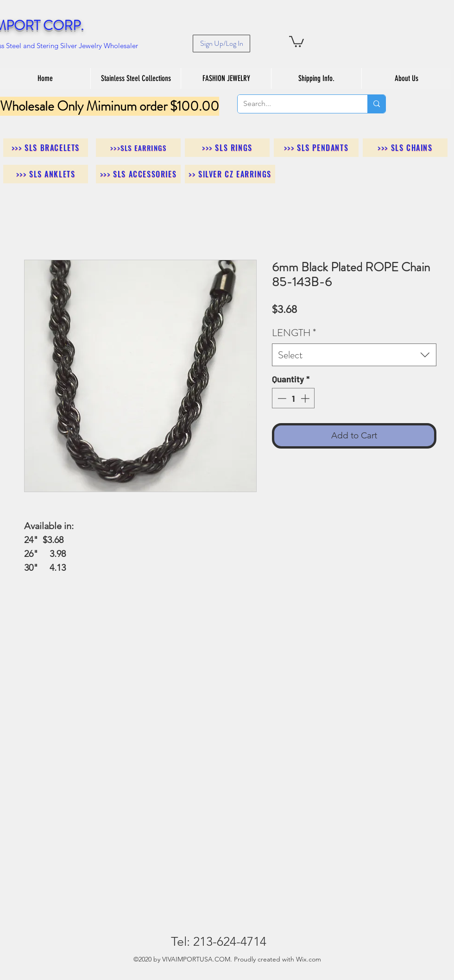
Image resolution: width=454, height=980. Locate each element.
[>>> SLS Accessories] (138, 174)
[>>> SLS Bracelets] (46, 148)
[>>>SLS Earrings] (138, 148)
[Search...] (296, 104)
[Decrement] (281, 398)
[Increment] (306, 398)
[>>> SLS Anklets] (46, 174)
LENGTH (294, 333)
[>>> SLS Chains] (405, 148)
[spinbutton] (293, 398)
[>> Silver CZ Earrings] (230, 174)
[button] (296, 41)
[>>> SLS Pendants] (316, 148)
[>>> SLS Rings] (227, 148)
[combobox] (354, 355)
